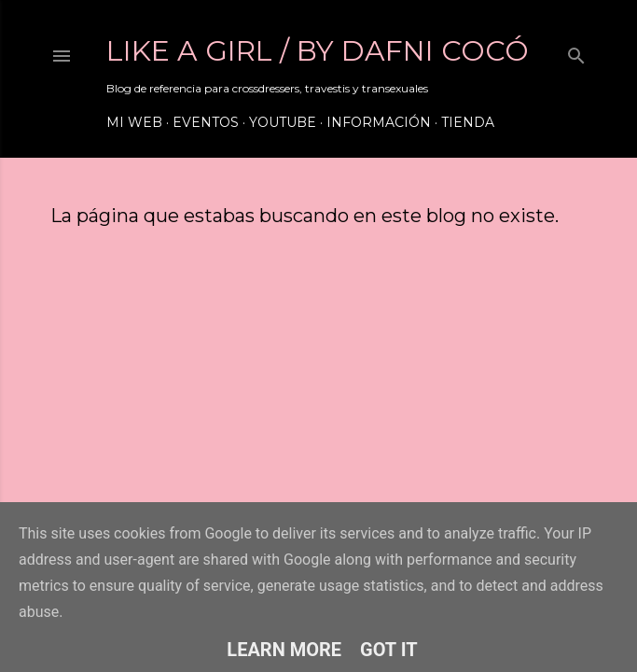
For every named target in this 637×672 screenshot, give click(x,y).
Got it (389, 650)
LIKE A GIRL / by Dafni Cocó (318, 51)
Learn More (284, 650)
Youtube (283, 122)
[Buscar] (576, 52)
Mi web (134, 122)
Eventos (206, 122)
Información (379, 122)
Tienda (468, 122)
